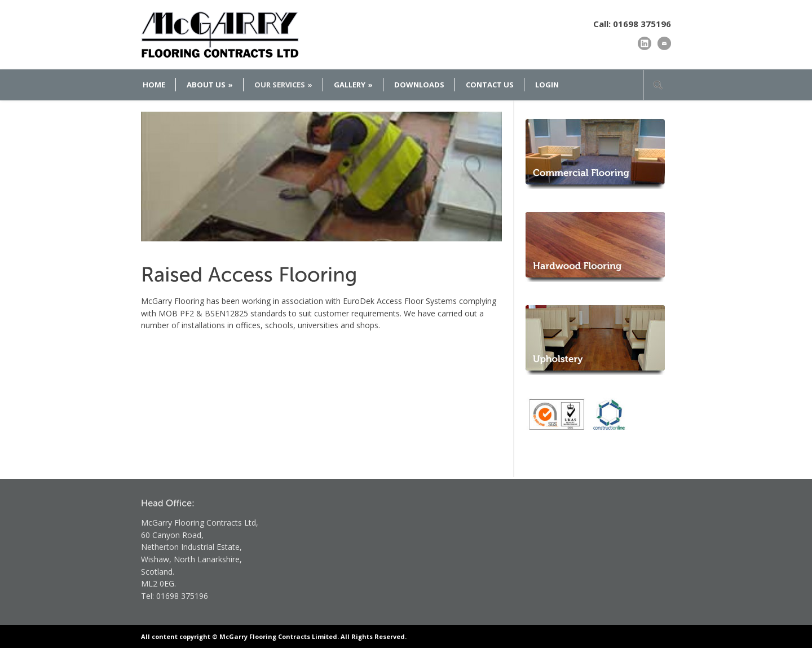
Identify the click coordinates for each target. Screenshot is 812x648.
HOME (154, 85)
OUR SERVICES (283, 85)
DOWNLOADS (419, 85)
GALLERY (353, 85)
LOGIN (547, 85)
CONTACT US (490, 85)
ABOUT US (210, 85)
